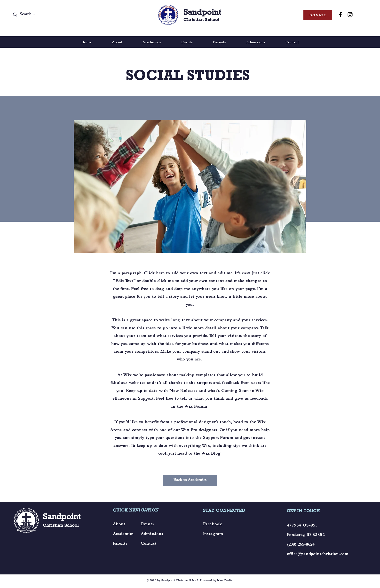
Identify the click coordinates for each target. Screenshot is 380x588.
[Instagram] (350, 15)
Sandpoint (202, 12)
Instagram (213, 534)
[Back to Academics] (190, 480)
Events (147, 525)
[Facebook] (340, 15)
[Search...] (39, 15)
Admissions (152, 534)
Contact (149, 544)
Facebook (212, 525)
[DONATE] (318, 15)
